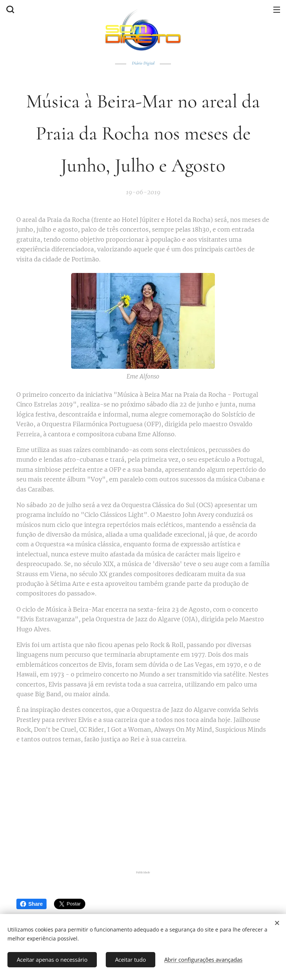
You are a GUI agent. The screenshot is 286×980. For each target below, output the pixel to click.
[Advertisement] (148, 805)
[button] (9, 9)
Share (31, 904)
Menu (277, 10)
